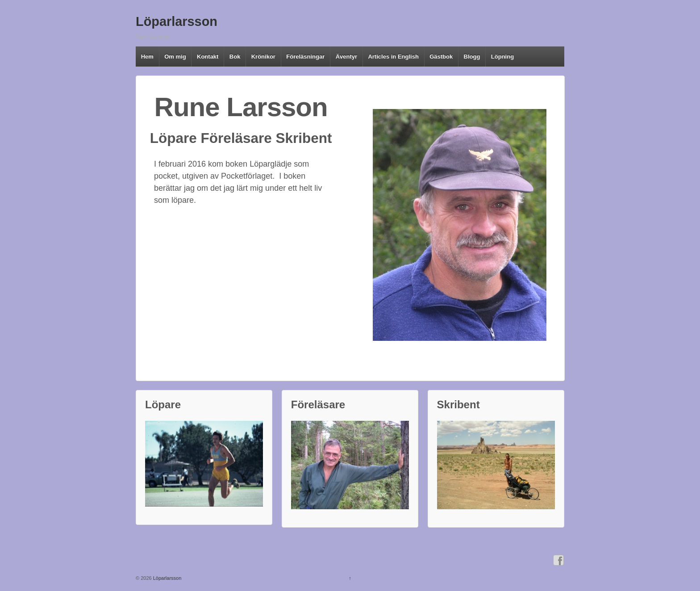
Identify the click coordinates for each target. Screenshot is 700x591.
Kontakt (208, 57)
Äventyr (346, 57)
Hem (147, 57)
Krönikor (263, 57)
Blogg (472, 57)
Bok (235, 57)
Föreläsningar (305, 57)
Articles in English (393, 57)
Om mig (175, 57)
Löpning (502, 57)
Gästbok (441, 57)
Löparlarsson (177, 21)
